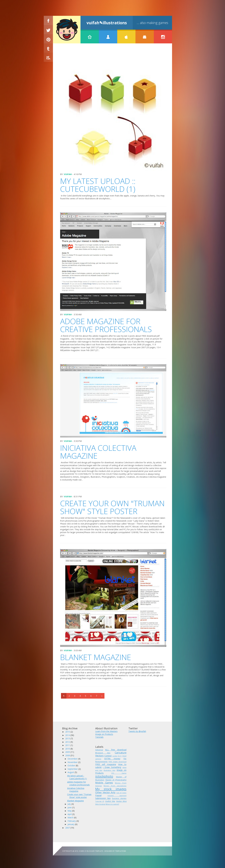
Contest (108, 756)
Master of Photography (116, 780)
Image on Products (104, 734)
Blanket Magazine (96, 657)
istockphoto (104, 776)
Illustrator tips (109, 770)
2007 (68, 828)
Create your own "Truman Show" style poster (112, 507)
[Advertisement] (112, 56)
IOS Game (119, 773)
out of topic (121, 793)
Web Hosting (100, 804)
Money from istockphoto (115, 786)
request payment (117, 796)
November (73, 762)
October (72, 765)
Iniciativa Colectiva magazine (98, 452)
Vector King (121, 801)
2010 (68, 749)
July (69, 804)
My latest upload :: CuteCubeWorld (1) (98, 185)
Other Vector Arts (105, 792)
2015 (68, 732)
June (70, 807)
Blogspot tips (103, 753)
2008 (68, 755)
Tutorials (99, 737)
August (71, 772)
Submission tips (103, 798)
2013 (68, 738)
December (73, 759)
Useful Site (110, 801)
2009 (68, 752)
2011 (68, 745)
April (70, 814)
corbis (115, 756)
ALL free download (116, 750)
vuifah (68, 174)
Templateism (120, 851)
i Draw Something (112, 767)
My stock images (111, 789)
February (72, 821)
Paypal (98, 795)
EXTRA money (112, 759)
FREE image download (117, 762)
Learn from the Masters (106, 731)
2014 (68, 735)
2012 (68, 742)
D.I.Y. (120, 756)
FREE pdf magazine (106, 764)
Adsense (99, 750)
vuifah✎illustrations (107, 23)
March (71, 817)
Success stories (119, 798)
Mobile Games (104, 783)
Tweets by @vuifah (137, 731)
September (73, 769)
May (70, 811)
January (71, 824)
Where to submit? (112, 804)
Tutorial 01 (100, 801)
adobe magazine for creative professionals (106, 325)
